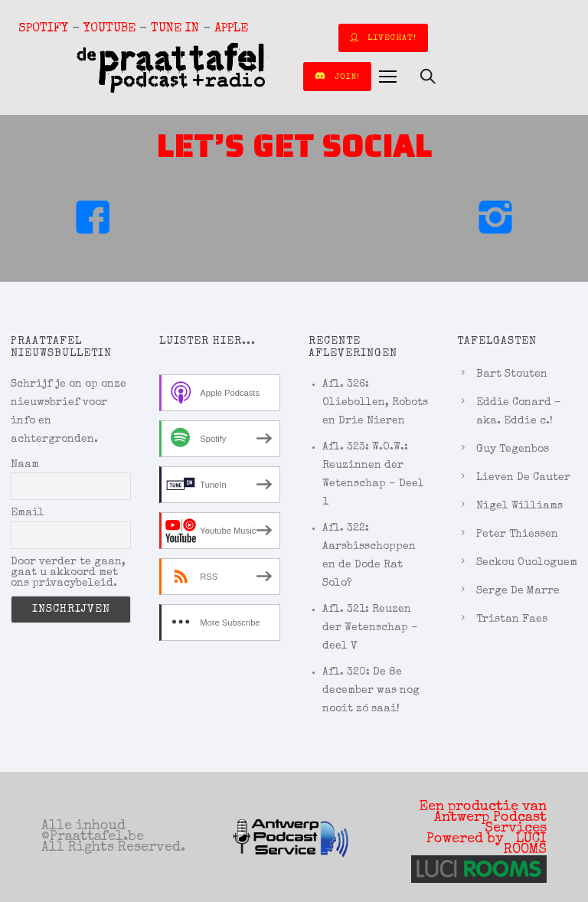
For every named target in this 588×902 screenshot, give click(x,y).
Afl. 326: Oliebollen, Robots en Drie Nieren (375, 403)
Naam (25, 465)
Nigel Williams (519, 506)
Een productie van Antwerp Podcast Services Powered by (483, 823)
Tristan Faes (512, 619)
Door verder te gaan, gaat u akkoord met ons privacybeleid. (68, 573)
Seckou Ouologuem (527, 563)
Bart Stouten (512, 374)
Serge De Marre (518, 591)
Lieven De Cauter (523, 478)
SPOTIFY (43, 29)
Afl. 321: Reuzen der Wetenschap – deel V (370, 628)
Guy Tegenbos (513, 449)
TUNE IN (175, 29)
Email (28, 513)
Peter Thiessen (517, 534)
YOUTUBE (109, 29)
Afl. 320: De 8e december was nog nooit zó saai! (371, 691)
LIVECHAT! (383, 38)
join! (337, 76)
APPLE (231, 29)
